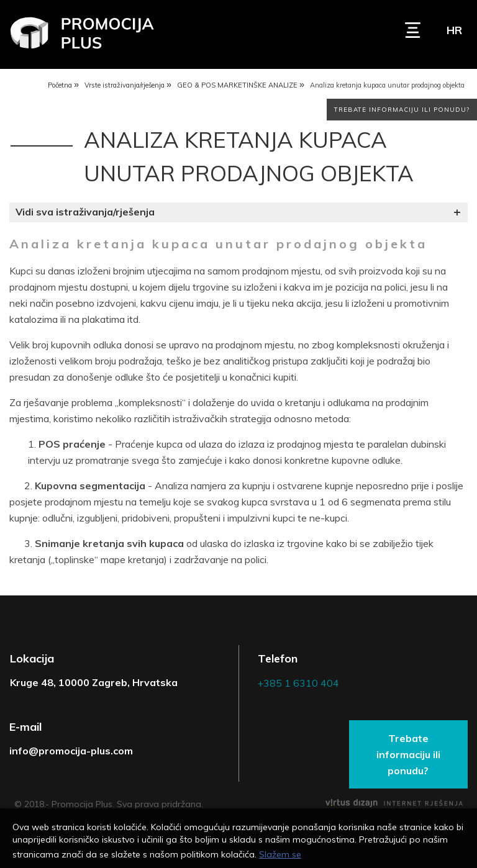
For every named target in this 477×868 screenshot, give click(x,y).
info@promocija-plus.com (71, 752)
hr (454, 30)
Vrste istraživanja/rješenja (125, 86)
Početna (60, 86)
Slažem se (280, 854)
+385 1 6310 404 (299, 685)
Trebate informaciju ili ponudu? (402, 112)
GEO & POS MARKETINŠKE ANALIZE (237, 86)
